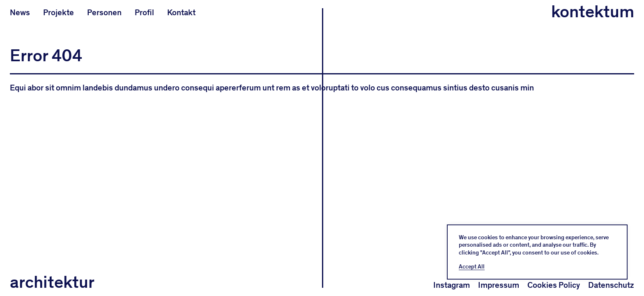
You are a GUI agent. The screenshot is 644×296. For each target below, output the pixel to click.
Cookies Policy (554, 285)
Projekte (59, 12)
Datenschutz (611, 285)
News (20, 12)
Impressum (499, 285)
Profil (144, 12)
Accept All (472, 267)
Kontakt (181, 12)
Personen (104, 12)
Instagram (452, 285)
